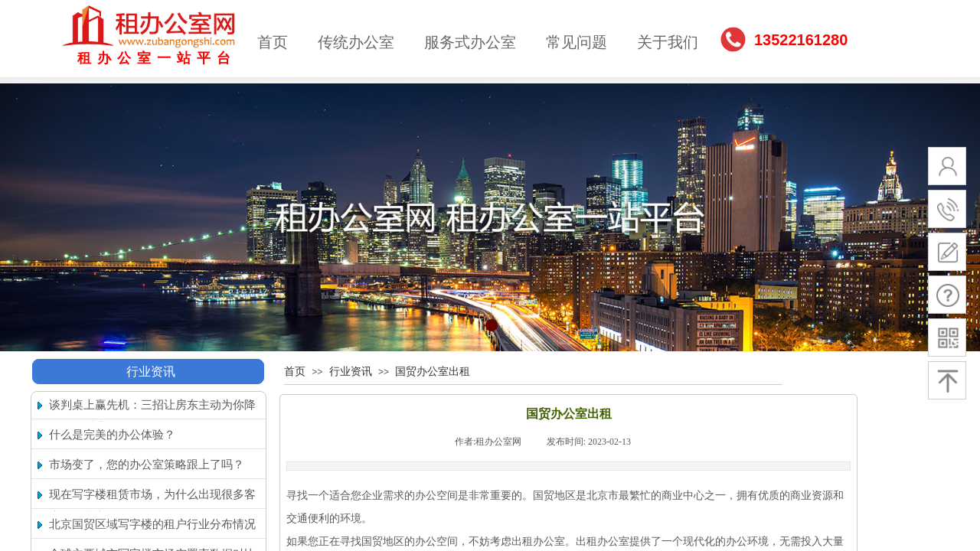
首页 (273, 42)
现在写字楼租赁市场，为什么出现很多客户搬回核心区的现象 (152, 505)
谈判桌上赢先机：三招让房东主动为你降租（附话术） (152, 416)
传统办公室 (356, 42)
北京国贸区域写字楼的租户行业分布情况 (152, 524)
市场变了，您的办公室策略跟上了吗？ (147, 465)
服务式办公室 (470, 42)
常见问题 (577, 42)
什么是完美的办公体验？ (112, 435)
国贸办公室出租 (433, 372)
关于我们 (668, 42)
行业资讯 (151, 372)
